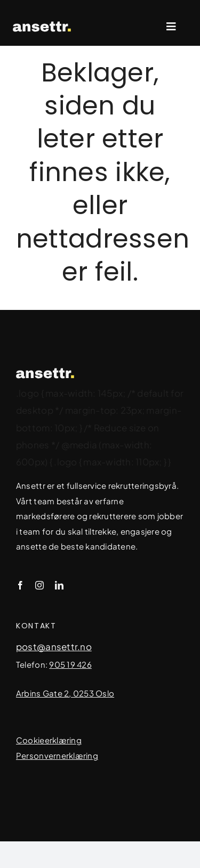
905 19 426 (70, 664)
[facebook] (20, 585)
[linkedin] (59, 585)
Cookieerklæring (49, 740)
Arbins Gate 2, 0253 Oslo (65, 693)
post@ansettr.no (54, 646)
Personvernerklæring (57, 755)
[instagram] (39, 585)
